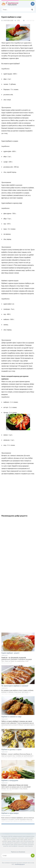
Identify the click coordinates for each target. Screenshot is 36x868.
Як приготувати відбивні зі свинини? (15, 686)
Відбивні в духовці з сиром (11, 749)
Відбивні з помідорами (10, 780)
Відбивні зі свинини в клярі (11, 717)
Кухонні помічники (6, 816)
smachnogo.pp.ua (20, 864)
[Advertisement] (18, 494)
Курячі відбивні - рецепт (10, 653)
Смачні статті (5, 655)
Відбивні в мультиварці (10, 813)
